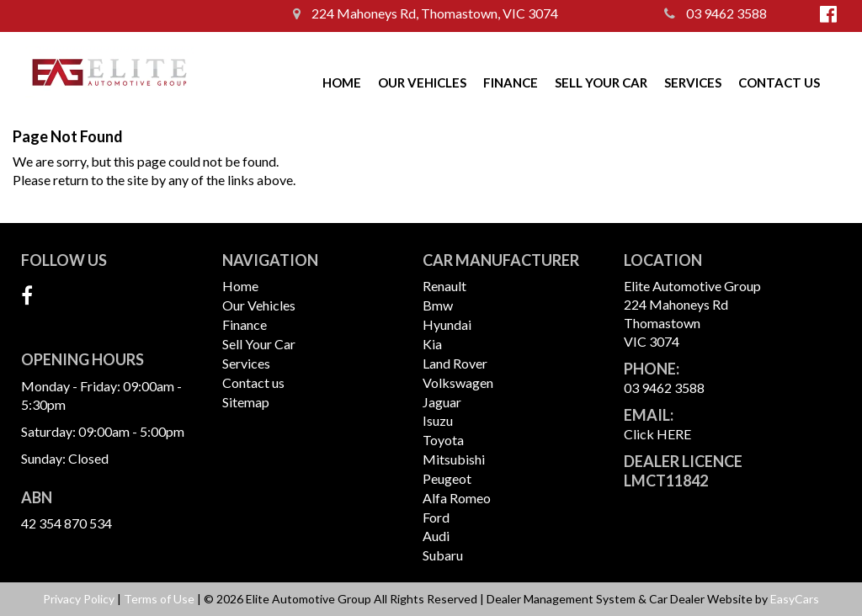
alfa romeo (457, 498)
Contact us (779, 82)
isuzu (438, 420)
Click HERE (657, 434)
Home (342, 82)
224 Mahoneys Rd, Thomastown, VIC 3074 (426, 13)
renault (444, 286)
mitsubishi (454, 459)
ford (436, 517)
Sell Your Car (601, 82)
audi (436, 536)
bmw (438, 305)
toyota (443, 440)
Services (693, 82)
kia (432, 344)
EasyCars (795, 599)
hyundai (447, 324)
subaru (443, 555)
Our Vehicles (422, 82)
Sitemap (246, 402)
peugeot (447, 478)
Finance (511, 82)
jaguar (442, 402)
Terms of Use (160, 599)
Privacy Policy (80, 599)
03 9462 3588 (716, 13)
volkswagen (458, 382)
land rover (455, 363)
